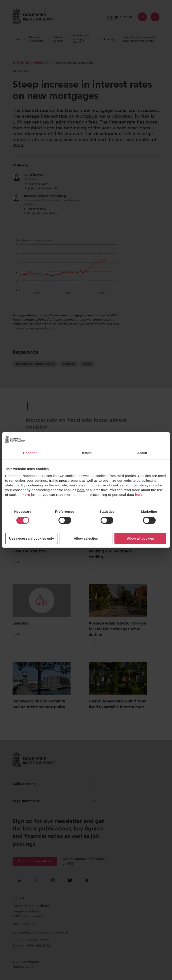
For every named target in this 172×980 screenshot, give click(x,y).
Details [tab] (86, 453)
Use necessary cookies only (32, 538)
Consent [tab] (30, 453)
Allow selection (86, 538)
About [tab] (142, 453)
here (81, 490)
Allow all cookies (141, 538)
